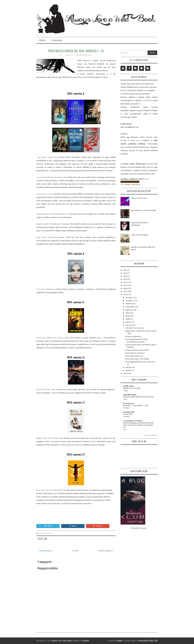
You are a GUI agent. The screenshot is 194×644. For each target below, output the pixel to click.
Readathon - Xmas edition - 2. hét (136, 406)
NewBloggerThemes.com (148, 641)
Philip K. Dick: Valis (139, 198)
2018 (125, 282)
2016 (125, 288)
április (128, 322)
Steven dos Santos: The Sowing (50, 338)
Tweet (48, 526)
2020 (125, 276)
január (128, 370)
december (130, 298)
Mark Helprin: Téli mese (135, 353)
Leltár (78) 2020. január (140, 235)
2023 (125, 270)
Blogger (144, 528)
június (128, 316)
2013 (125, 373)
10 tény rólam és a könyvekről (137, 350)
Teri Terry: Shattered (45, 289)
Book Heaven (129, 403)
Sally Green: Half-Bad (45, 237)
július (128, 313)
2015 (125, 291)
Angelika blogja (130, 395)
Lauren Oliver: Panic (45, 194)
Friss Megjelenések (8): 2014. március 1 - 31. (76, 51)
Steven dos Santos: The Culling (137, 359)
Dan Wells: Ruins (43, 390)
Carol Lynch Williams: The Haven (50, 177)
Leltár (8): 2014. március (134, 328)
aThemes (119, 641)
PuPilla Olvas (129, 386)
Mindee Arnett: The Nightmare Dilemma (53, 224)
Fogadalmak (57, 40)
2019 (125, 279)
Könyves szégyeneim (133, 336)
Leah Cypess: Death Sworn (48, 157)
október (129, 304)
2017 (125, 285)
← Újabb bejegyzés (44, 551)
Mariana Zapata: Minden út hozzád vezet (138, 397)
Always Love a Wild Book (62, 641)
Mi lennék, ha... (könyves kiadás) (143, 210)
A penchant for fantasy (133, 421)
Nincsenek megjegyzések (84, 55)
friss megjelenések (45, 533)
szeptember (130, 307)
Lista (146, 179)
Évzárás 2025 (128, 414)
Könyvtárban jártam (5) (134, 356)
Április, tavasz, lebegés (132, 388)
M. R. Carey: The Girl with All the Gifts (51, 490)
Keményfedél (129, 412)
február (129, 367)
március (129, 325)
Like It (73, 526)
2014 (125, 295)
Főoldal (42, 40)
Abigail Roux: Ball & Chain (47, 438)
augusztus (129, 310)
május (128, 319)
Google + (98, 526)
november (130, 301)
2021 (125, 273)
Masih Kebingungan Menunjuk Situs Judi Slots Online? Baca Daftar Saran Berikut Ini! (138, 425)
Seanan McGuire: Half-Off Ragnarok (51, 214)
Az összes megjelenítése (151, 435)
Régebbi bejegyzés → (107, 551)
